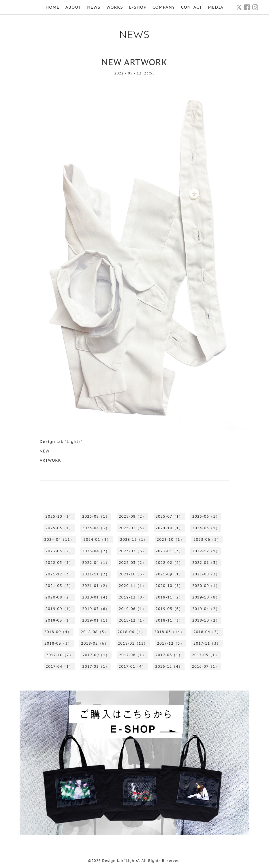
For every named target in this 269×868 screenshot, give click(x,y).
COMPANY (164, 7)
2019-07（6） (96, 609)
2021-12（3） (59, 574)
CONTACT (191, 7)
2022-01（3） (206, 563)
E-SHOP (138, 7)
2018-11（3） (169, 620)
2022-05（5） (59, 563)
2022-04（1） (96, 563)
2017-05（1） (205, 655)
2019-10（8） (206, 597)
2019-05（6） (169, 609)
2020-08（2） (59, 597)
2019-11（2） (169, 597)
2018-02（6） (95, 643)
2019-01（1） (96, 620)
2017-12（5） (170, 643)
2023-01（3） (169, 551)
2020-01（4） (96, 597)
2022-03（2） (132, 563)
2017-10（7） (59, 655)
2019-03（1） (59, 620)
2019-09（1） (59, 609)
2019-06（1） (132, 609)
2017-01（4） (132, 666)
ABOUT (73, 7)
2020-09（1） (206, 586)
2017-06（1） (169, 655)
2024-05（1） (206, 528)
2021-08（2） (206, 574)
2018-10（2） (206, 620)
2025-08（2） (132, 516)
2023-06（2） (207, 539)
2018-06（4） (131, 632)
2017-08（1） (132, 655)
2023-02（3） (132, 551)
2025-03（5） (132, 528)
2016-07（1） (205, 666)
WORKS (115, 7)
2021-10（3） (132, 574)
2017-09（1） (96, 655)
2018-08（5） (94, 632)
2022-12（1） (206, 551)
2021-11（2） (96, 574)
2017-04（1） (59, 666)
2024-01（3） (97, 539)
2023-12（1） (134, 539)
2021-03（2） (59, 586)
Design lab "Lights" (121, 861)
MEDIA (216, 7)
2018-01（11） (133, 643)
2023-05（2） (59, 551)
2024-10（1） (169, 528)
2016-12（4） (169, 666)
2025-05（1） (59, 528)
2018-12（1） (132, 620)
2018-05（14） (169, 632)
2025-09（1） (96, 516)
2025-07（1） (169, 516)
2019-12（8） (132, 597)
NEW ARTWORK (134, 62)
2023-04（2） (96, 551)
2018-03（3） (58, 643)
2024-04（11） (59, 539)
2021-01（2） (96, 586)
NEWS (94, 7)
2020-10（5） (169, 586)
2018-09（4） (58, 632)
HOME (52, 7)
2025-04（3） (96, 528)
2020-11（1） (132, 586)
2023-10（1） (171, 539)
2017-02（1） (96, 666)
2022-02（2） (169, 563)
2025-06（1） (206, 516)
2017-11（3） (207, 643)
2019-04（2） (206, 609)
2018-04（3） (207, 632)
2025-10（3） (59, 516)
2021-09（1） (169, 574)
